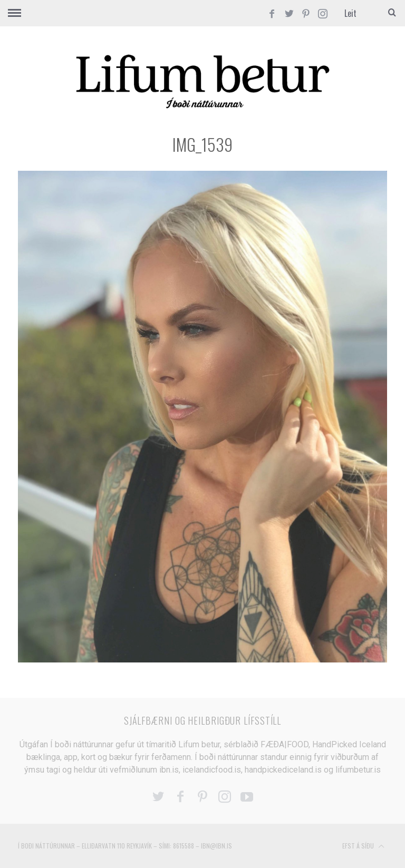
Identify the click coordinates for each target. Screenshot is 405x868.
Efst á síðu (363, 846)
